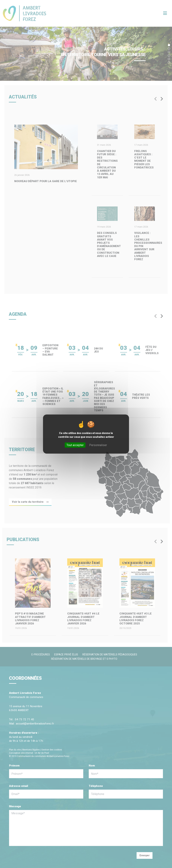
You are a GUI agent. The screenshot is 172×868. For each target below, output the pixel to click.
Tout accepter (75, 445)
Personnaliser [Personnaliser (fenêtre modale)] (98, 445)
